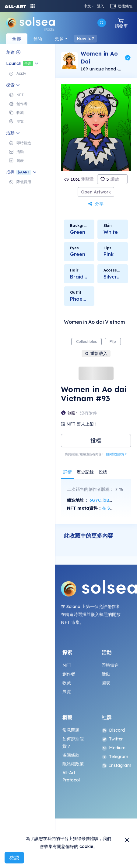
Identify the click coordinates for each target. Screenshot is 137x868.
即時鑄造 (110, 665)
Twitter (112, 739)
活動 (106, 674)
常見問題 (71, 730)
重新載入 (96, 354)
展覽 (67, 692)
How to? (85, 39)
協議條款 (71, 755)
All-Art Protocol (71, 776)
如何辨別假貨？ (117, 454)
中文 (87, 6)
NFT (67, 665)
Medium (114, 748)
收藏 (67, 683)
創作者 (69, 674)
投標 (96, 441)
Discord (113, 730)
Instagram (116, 765)
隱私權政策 (73, 764)
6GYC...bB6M (103, 500)
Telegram (115, 757)
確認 (14, 858)
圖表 (106, 683)
